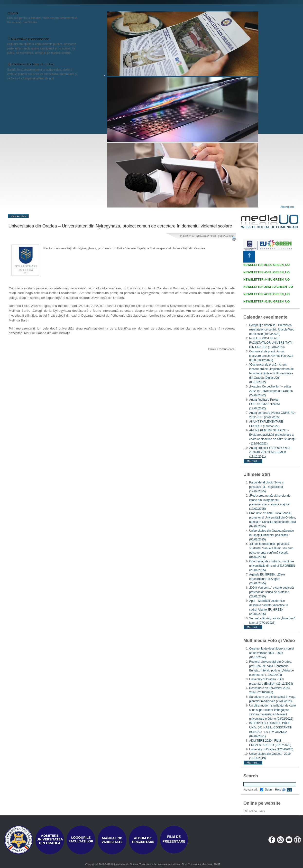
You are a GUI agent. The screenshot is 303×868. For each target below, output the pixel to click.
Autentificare (288, 207)
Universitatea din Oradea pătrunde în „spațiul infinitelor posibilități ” (271, 535)
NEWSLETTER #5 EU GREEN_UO (266, 272)
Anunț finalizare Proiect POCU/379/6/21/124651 (265, 404)
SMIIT (217, 864)
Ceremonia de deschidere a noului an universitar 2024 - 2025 (271, 653)
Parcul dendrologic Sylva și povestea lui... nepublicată (267, 487)
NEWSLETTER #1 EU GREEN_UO (266, 302)
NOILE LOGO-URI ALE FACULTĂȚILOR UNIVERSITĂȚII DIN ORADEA (271, 343)
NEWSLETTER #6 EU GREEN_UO (266, 265)
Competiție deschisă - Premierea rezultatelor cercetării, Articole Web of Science (272, 330)
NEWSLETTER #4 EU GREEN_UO (266, 280)
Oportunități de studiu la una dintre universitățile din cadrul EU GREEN (272, 566)
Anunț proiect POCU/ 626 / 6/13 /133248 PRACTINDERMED (270, 452)
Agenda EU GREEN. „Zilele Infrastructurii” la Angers (267, 579)
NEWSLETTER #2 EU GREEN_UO (266, 294)
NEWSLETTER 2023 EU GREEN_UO (268, 287)
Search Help (275, 790)
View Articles (18, 216)
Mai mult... (253, 461)
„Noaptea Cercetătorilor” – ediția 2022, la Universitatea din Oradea (271, 391)
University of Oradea (271, 749)
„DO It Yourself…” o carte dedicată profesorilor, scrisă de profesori (271, 592)
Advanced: (254, 790)
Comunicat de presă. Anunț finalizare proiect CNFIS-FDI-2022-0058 (272, 356)
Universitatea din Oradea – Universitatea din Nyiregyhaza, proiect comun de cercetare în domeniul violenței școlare (120, 226)
